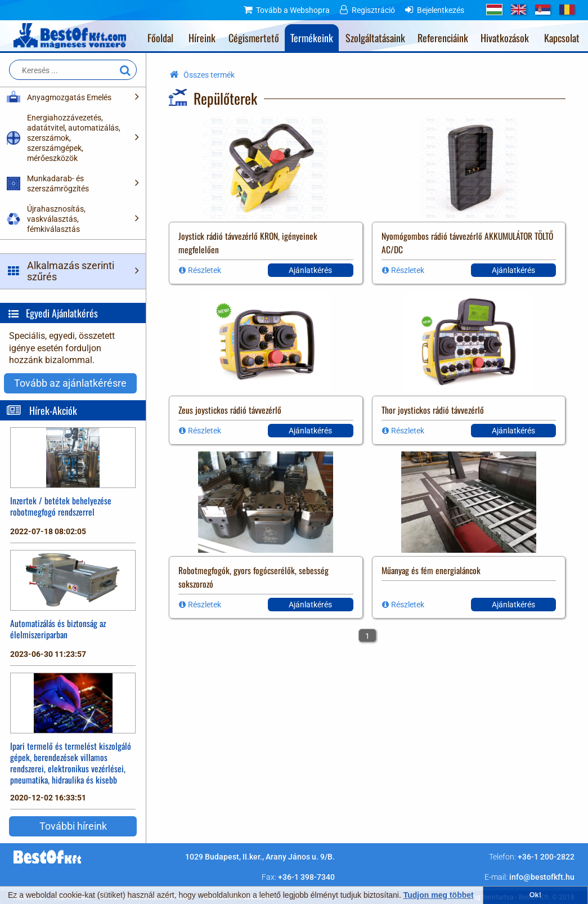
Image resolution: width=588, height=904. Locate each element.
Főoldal (160, 38)
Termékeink (312, 38)
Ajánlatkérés (310, 270)
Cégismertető (254, 38)
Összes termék (209, 75)
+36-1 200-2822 (546, 857)
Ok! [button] (535, 895)
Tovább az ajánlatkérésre (70, 383)
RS (543, 10)
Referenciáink (443, 38)
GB (519, 10)
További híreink (73, 826)
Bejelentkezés (441, 10)
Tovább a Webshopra (293, 10)
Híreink (202, 38)
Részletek (205, 270)
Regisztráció (373, 10)
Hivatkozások (505, 38)
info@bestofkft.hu (542, 877)
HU (494, 10)
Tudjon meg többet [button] (439, 895)
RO (567, 10)
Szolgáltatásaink (375, 38)
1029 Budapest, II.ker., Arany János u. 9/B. (260, 857)
